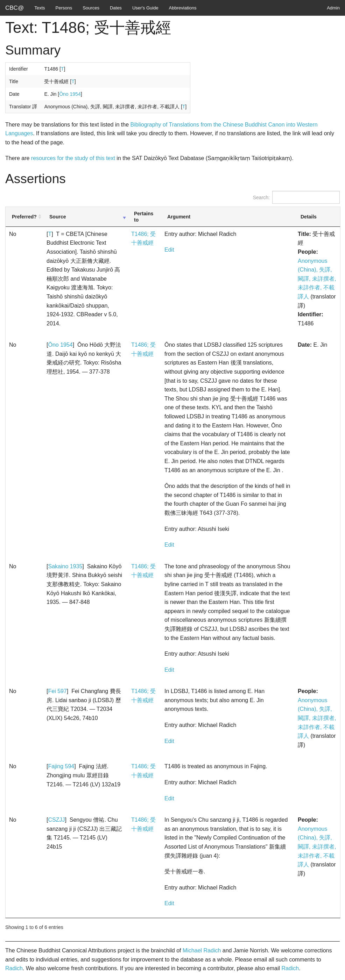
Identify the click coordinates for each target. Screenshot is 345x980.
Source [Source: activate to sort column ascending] (58, 217)
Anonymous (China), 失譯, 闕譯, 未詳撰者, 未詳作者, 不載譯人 (317, 279)
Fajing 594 (61, 766)
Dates (116, 8)
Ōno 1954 (70, 94)
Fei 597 (57, 691)
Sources (91, 8)
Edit (169, 250)
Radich (14, 968)
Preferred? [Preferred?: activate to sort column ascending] (24, 217)
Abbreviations (183, 8)
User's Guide (145, 8)
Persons (64, 8)
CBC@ (15, 8)
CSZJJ (56, 820)
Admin (333, 8)
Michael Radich (202, 950)
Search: (296, 197)
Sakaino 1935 (65, 566)
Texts (40, 8)
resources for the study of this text (73, 158)
